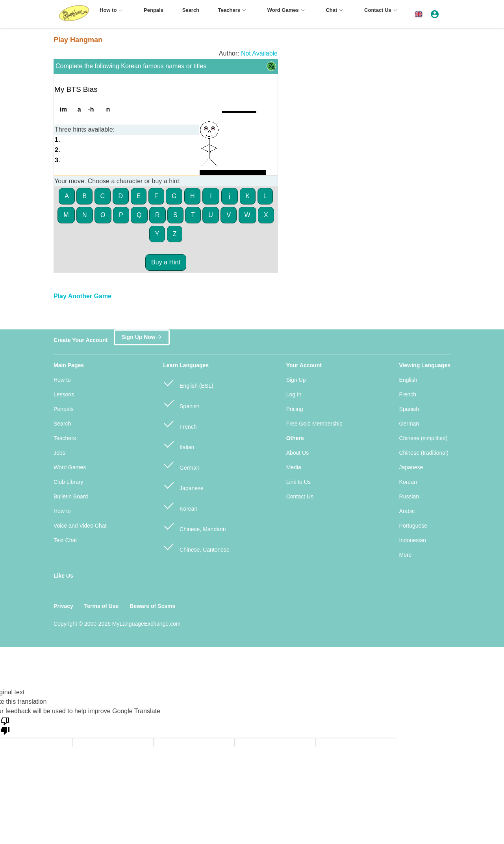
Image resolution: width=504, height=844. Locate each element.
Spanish (181, 403)
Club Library (68, 482)
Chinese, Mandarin (194, 526)
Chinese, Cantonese (196, 546)
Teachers (65, 438)
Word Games (70, 467)
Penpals (64, 409)
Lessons (64, 394)
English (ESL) (188, 382)
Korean (180, 505)
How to (62, 380)
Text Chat (65, 540)
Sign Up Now (142, 336)
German (181, 464)
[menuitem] (112, 14)
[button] (420, 14)
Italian (179, 444)
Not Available (259, 53)
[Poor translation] (5, 725)
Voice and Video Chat (80, 526)
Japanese (183, 485)
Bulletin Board (71, 496)
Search (62, 424)
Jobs (59, 453)
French (180, 423)
